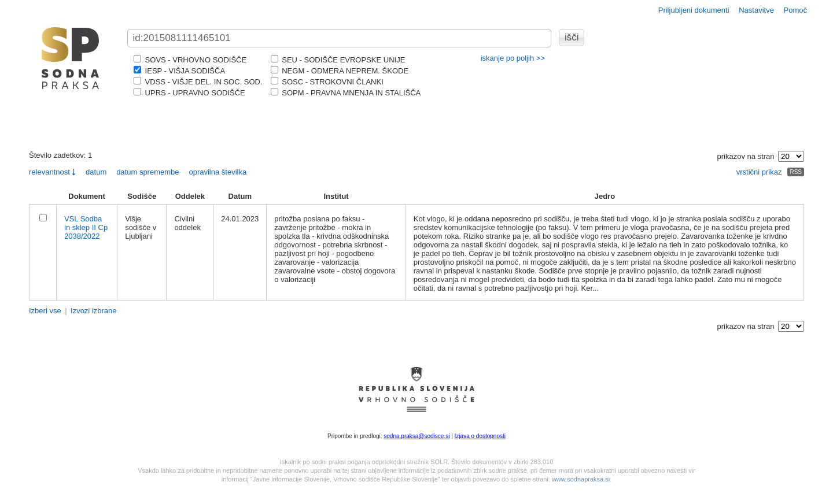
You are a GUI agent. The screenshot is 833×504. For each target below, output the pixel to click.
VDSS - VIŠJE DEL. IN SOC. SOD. (198, 82)
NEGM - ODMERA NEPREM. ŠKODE (340, 71)
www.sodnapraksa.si (581, 479)
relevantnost (49, 172)
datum (96, 172)
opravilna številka (218, 172)
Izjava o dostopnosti (480, 436)
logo (71, 58)
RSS (796, 172)
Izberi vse (45, 311)
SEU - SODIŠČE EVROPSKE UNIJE (338, 60)
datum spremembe (148, 172)
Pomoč (795, 10)
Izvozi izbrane (93, 311)
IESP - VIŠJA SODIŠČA (179, 71)
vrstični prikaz (759, 172)
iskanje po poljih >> (513, 58)
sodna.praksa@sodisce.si (417, 436)
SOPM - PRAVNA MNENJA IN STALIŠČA (346, 93)
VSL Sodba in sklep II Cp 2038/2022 (86, 227)
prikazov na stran (746, 156)
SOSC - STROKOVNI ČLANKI (327, 82)
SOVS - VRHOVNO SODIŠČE (190, 60)
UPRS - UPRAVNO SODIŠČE (189, 93)
